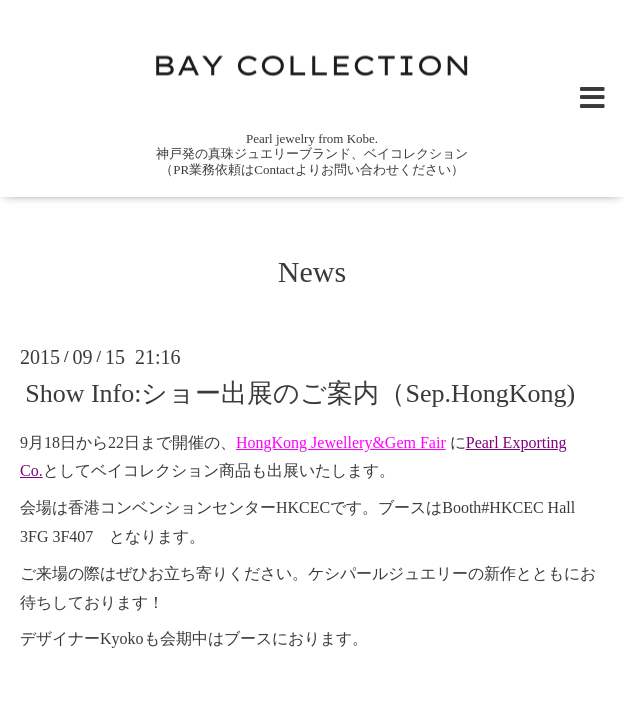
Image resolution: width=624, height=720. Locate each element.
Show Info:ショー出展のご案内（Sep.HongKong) (300, 392)
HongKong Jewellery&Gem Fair (341, 442)
